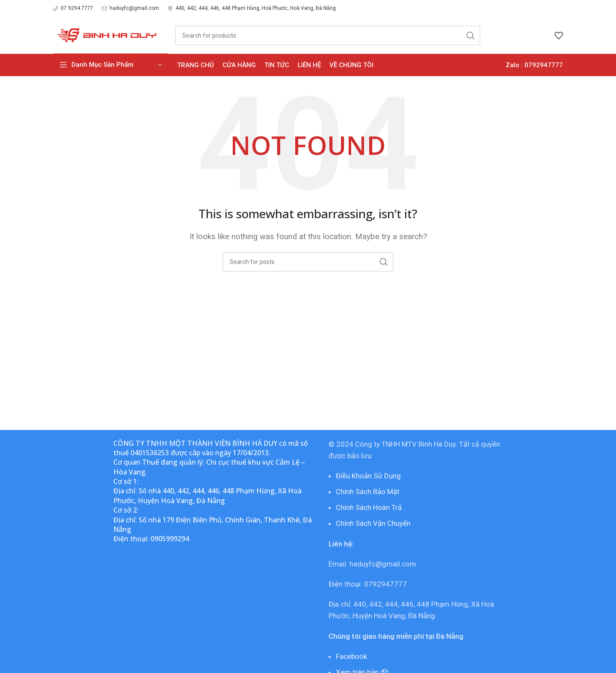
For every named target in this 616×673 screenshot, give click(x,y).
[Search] (328, 36)
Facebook (351, 656)
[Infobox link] (73, 8)
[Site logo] (105, 35)
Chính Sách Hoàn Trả (369, 507)
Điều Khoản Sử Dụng (368, 476)
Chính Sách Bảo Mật (368, 492)
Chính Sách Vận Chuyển (373, 523)
